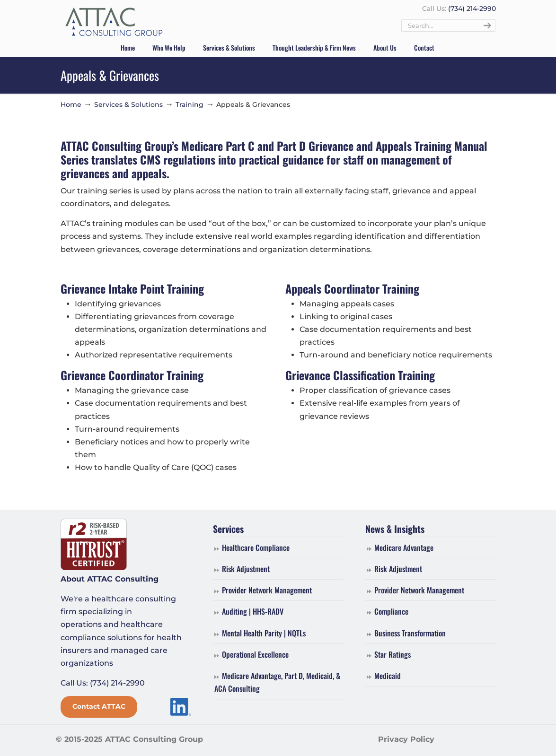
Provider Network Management (267, 590)
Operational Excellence (255, 654)
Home (71, 104)
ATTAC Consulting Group (114, 22)
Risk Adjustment (246, 569)
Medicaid (388, 676)
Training (190, 104)
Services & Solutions (128, 104)
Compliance (391, 611)
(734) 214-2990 (472, 9)
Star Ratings (393, 654)
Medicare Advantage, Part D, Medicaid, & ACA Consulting (277, 682)
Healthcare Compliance (256, 547)
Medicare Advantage (404, 547)
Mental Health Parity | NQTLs (264, 633)
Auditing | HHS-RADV (253, 611)
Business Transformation (410, 633)
